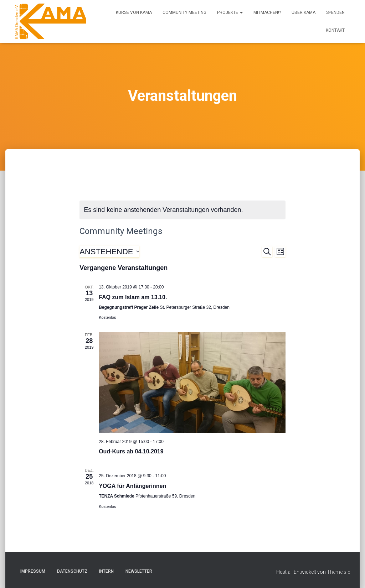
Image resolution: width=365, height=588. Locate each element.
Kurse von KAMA (134, 12)
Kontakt (335, 30)
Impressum (33, 571)
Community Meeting (184, 12)
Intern (106, 571)
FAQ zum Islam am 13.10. (133, 297)
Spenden (335, 12)
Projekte (230, 12)
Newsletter (139, 571)
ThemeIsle (338, 572)
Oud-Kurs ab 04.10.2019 (131, 451)
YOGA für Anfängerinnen (132, 486)
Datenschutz (72, 571)
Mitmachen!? (267, 12)
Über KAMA (304, 12)
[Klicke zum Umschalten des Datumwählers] (109, 252)
